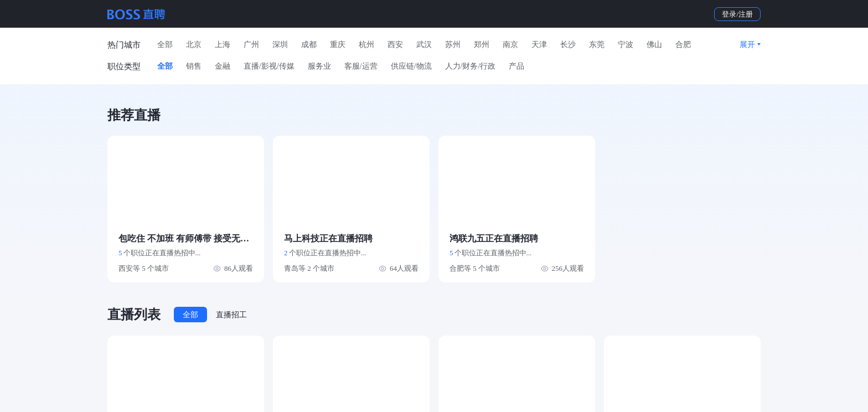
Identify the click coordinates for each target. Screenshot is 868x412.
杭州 (366, 45)
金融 (223, 66)
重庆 (338, 45)
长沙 (568, 45)
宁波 (626, 45)
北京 (194, 45)
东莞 (597, 45)
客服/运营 (361, 66)
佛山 (654, 45)
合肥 (683, 45)
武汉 (424, 45)
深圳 (280, 45)
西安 (395, 45)
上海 (223, 45)
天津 (539, 45)
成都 (309, 45)
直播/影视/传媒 (269, 66)
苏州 (453, 45)
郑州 (482, 45)
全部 (165, 45)
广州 (251, 45)
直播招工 (231, 315)
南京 (510, 45)
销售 (194, 66)
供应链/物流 (411, 66)
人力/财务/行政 (471, 66)
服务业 (319, 66)
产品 (516, 66)
